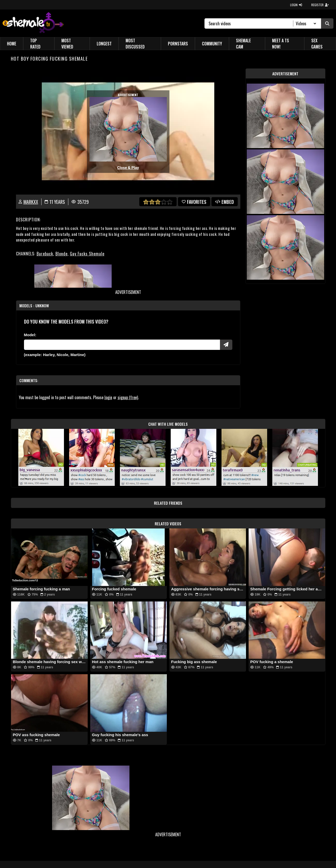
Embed (225, 202)
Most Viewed (67, 44)
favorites (194, 202)
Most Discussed (135, 44)
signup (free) (128, 397)
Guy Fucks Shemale (87, 254)
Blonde (62, 254)
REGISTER (320, 5)
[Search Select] (305, 23)
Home (12, 44)
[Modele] (122, 345)
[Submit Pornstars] (226, 345)
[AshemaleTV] (33, 23)
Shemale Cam (243, 44)
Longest (104, 44)
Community (212, 44)
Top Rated (35, 44)
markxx (31, 202)
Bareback (45, 254)
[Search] (251, 23)
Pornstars (178, 44)
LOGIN (296, 5)
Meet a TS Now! (281, 44)
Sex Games (317, 44)
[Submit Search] (327, 23)
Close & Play (128, 168)
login (108, 397)
